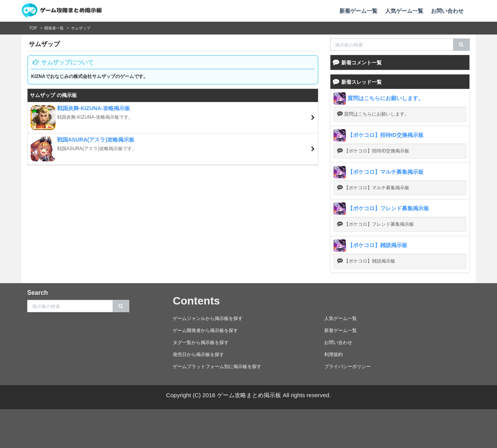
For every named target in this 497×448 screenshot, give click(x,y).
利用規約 (334, 355)
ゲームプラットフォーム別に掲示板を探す (217, 367)
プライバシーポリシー (348, 367)
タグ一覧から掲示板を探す (201, 342)
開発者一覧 (54, 28)
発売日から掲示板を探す (198, 355)
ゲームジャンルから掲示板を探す (208, 318)
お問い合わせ (447, 11)
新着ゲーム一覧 (358, 11)
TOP (33, 28)
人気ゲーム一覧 (404, 11)
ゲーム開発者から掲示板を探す (205, 330)
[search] (461, 45)
